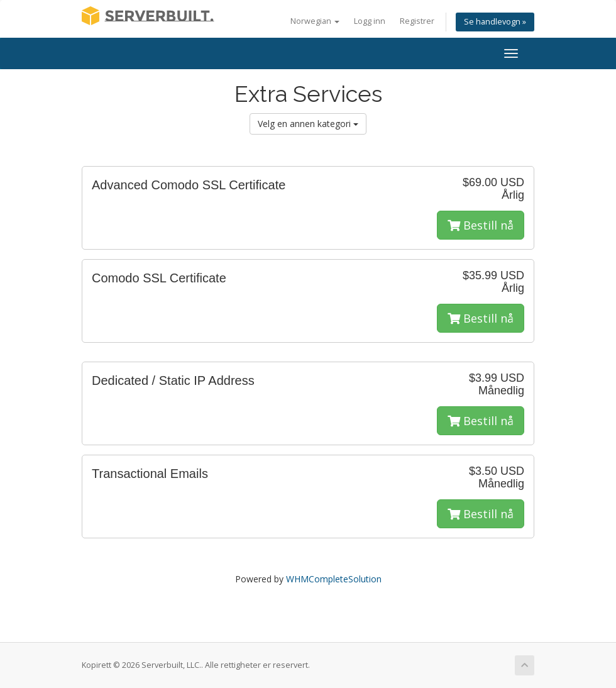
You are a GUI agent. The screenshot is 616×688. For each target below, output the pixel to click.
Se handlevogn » (495, 22)
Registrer (417, 21)
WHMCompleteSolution (334, 579)
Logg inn (370, 21)
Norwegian (315, 21)
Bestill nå (481, 225)
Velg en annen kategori (308, 124)
